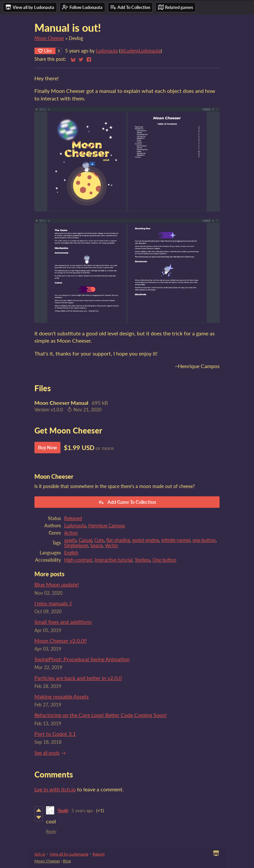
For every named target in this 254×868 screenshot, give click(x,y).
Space (96, 546)
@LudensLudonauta (141, 51)
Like (45, 51)
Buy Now (47, 448)
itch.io (40, 854)
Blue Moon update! (57, 584)
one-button (204, 540)
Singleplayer (76, 546)
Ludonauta (107, 51)
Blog (67, 861)
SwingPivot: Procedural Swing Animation (82, 659)
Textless (142, 560)
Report (99, 854)
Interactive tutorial (113, 560)
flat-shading (118, 540)
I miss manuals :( (53, 603)
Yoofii (63, 811)
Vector (111, 546)
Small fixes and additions (63, 622)
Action (71, 533)
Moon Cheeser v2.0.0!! (61, 641)
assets (70, 540)
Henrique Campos (107, 526)
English (71, 553)
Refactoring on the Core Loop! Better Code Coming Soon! (101, 715)
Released (73, 518)
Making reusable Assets (62, 696)
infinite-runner (176, 540)
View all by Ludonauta (69, 854)
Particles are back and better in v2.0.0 (78, 678)
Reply (51, 831)
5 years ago (82, 811)
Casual (85, 540)
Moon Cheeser (49, 38)
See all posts (47, 753)
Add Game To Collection (127, 502)
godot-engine (146, 540)
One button (164, 560)
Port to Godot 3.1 (55, 734)
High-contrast (78, 560)
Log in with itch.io (55, 789)
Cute (99, 540)
